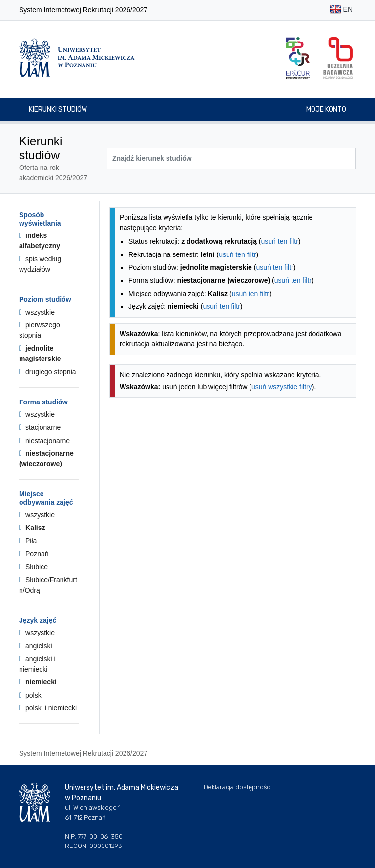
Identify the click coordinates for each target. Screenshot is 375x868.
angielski (36, 646)
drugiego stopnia (48, 372)
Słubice (33, 567)
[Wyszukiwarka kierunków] (231, 158)
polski (31, 695)
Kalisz (32, 528)
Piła (28, 541)
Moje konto (326, 110)
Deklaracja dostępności (238, 787)
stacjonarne (40, 427)
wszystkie (37, 312)
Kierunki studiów (58, 110)
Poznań (34, 554)
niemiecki (38, 682)
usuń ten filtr (280, 241)
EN (341, 10)
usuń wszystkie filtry (282, 387)
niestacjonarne (44, 441)
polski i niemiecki (48, 708)
